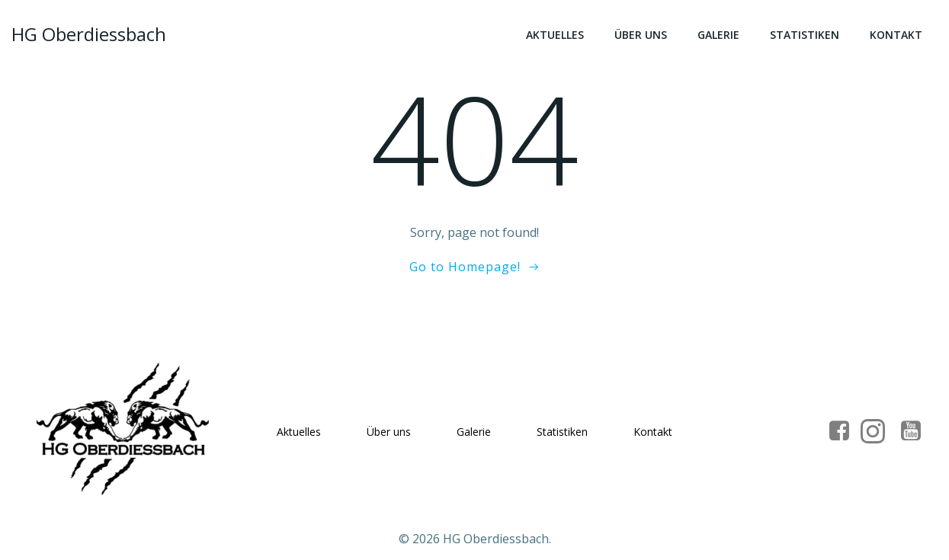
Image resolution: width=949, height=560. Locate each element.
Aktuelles (555, 35)
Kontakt (896, 35)
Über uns (641, 35)
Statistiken (805, 35)
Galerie (718, 35)
